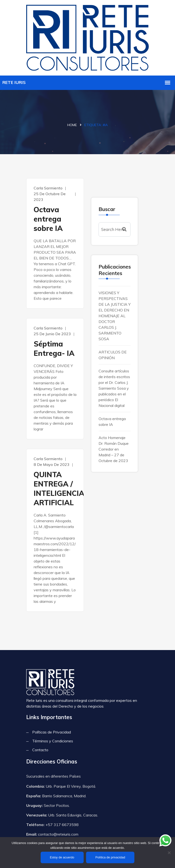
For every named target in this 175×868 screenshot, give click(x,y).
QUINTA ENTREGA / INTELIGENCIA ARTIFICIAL (55, 489)
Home (72, 125)
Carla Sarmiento (48, 188)
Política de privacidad (110, 857)
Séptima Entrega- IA (54, 349)
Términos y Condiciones (53, 741)
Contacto (40, 750)
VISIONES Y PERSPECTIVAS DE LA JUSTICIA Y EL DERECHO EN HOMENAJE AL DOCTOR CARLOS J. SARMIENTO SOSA (115, 316)
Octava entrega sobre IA (48, 219)
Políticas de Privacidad (52, 732)
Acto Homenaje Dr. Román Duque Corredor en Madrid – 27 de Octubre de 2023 (114, 449)
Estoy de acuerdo (62, 857)
